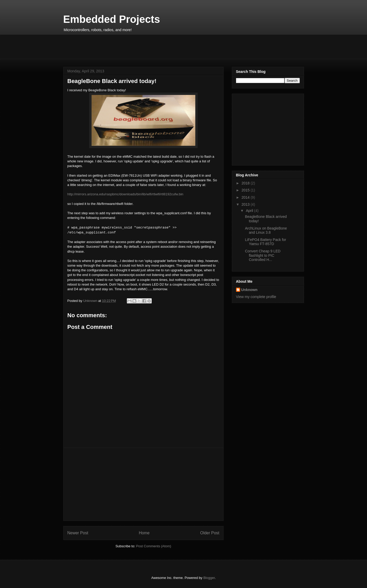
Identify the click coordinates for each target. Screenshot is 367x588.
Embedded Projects (112, 19)
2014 (246, 197)
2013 (246, 204)
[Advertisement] (158, 46)
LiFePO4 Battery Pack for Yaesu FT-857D (265, 242)
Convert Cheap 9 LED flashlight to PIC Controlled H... (263, 255)
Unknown (249, 290)
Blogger (209, 578)
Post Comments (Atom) (154, 546)
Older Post (210, 533)
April (250, 211)
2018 (246, 183)
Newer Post (78, 533)
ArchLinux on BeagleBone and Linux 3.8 (266, 230)
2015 (246, 190)
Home (144, 533)
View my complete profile (256, 297)
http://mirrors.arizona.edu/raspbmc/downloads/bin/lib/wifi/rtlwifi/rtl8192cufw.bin (125, 194)
